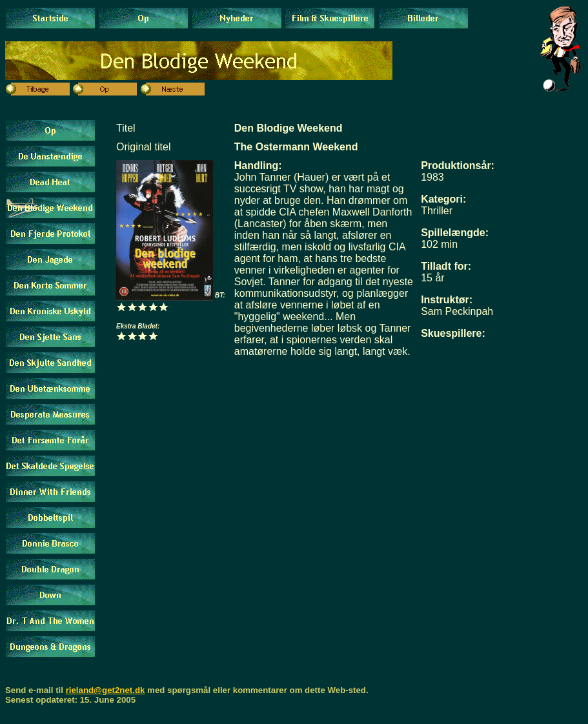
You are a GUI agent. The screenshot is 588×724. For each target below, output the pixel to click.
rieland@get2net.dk (106, 690)
